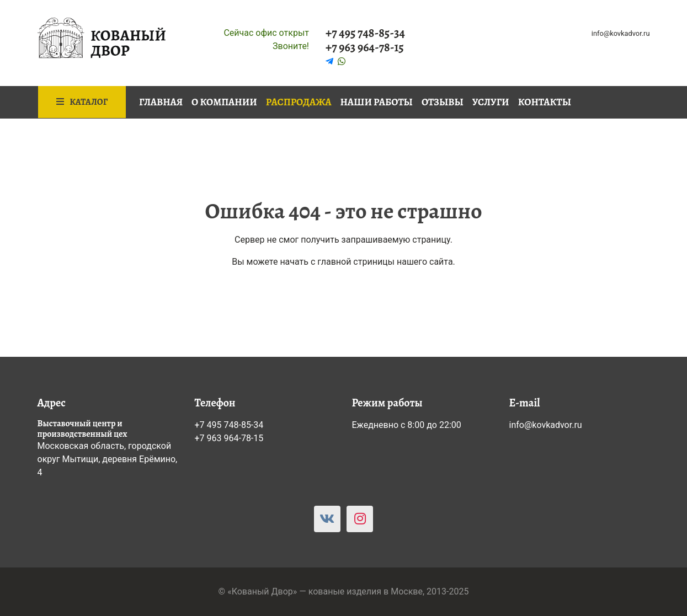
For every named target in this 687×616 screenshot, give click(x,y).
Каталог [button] (82, 102)
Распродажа (299, 102)
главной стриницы (356, 262)
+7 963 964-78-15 (365, 47)
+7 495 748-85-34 (365, 33)
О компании (224, 102)
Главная (161, 102)
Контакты (545, 102)
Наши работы (377, 102)
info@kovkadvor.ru (621, 33)
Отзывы (443, 102)
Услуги (491, 102)
